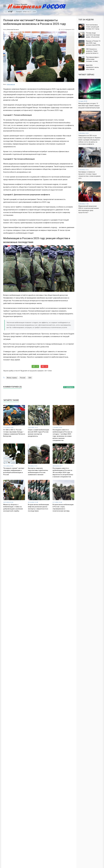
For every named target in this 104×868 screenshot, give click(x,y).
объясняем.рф (11, 84)
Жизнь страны (12, 378)
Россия (23, 378)
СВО (30, 378)
